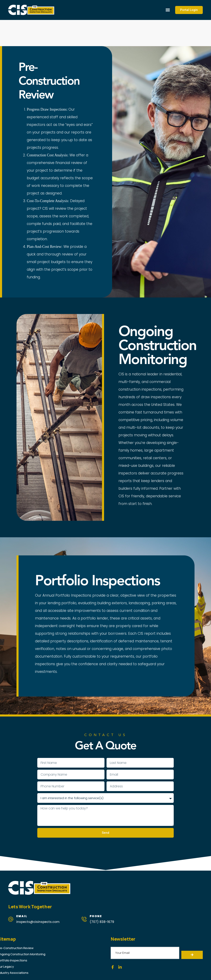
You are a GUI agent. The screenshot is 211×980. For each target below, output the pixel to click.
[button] (168, 10)
